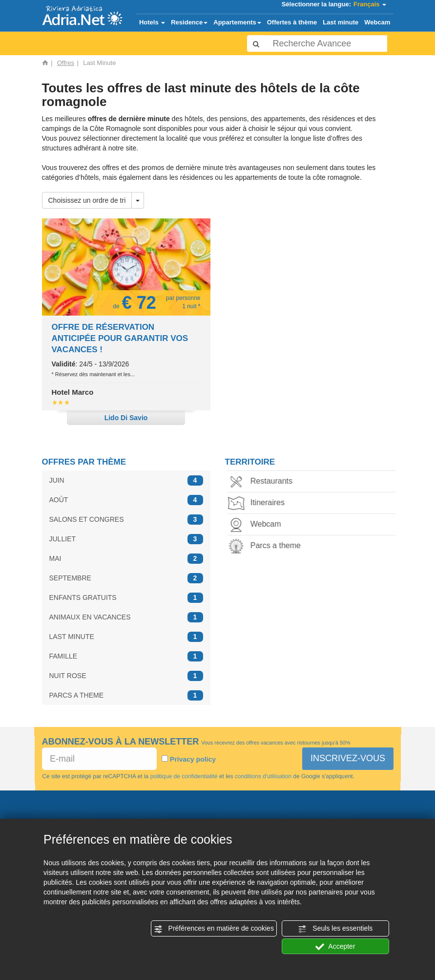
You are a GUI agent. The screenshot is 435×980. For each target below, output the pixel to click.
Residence (189, 22)
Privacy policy (192, 759)
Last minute (341, 22)
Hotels (152, 22)
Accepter (335, 947)
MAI (126, 559)
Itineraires (258, 503)
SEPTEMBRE (126, 578)
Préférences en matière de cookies (214, 929)
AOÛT (126, 500)
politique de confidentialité (184, 776)
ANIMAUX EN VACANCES (126, 617)
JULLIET (126, 539)
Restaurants (262, 482)
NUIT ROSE (126, 676)
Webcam (377, 22)
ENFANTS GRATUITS (126, 598)
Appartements (237, 22)
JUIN (126, 480)
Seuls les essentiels (335, 929)
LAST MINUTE (126, 637)
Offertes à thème (292, 22)
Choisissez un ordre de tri (87, 200)
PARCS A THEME (126, 695)
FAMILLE (126, 656)
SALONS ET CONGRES (126, 520)
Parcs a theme (266, 546)
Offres (66, 63)
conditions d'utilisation (263, 776)
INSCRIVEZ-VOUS (348, 758)
